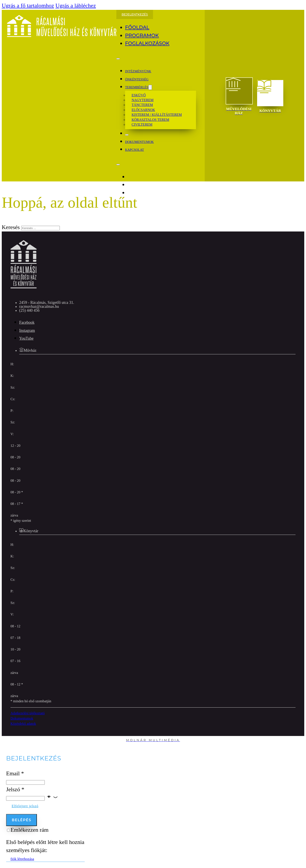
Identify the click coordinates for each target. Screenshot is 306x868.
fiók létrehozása (22, 859)
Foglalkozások (147, 43)
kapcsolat (135, 150)
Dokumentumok (22, 718)
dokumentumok (139, 142)
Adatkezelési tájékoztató (28, 713)
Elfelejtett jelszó (25, 806)
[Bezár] (127, 135)
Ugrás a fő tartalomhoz (28, 6)
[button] (52, 798)
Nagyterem (143, 100)
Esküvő (139, 95)
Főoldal (137, 27)
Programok (142, 36)
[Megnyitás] (118, 59)
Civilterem (142, 124)
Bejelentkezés (135, 14)
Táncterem (142, 105)
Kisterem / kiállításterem (157, 115)
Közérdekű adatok (23, 724)
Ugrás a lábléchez (76, 6)
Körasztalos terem (150, 120)
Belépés (21, 820)
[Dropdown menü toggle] (150, 87)
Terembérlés (137, 87)
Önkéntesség (137, 79)
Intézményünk (138, 71)
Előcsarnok (143, 110)
